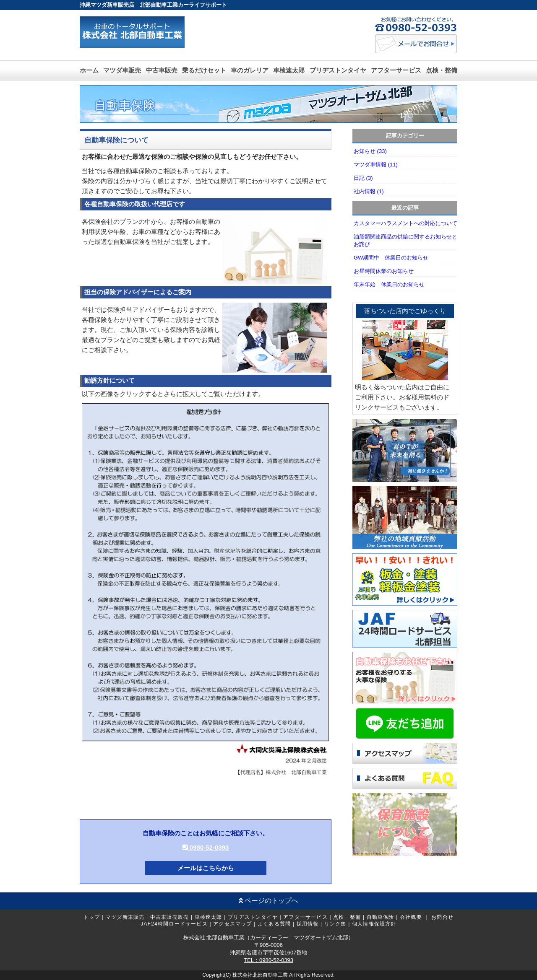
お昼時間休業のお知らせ (384, 271)
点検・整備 (442, 70)
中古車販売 (162, 70)
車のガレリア (250, 70)
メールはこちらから (206, 868)
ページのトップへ (268, 901)
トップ (92, 917)
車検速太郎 (289, 70)
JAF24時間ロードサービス (174, 924)
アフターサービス (396, 70)
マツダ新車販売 (125, 917)
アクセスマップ (232, 924)
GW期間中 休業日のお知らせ (391, 258)
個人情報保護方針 (374, 924)
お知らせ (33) (370, 151)
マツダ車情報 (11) (376, 165)
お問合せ (442, 917)
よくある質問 (274, 924)
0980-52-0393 (206, 847)
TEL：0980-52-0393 (268, 960)
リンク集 (335, 924)
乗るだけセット (204, 70)
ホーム (89, 70)
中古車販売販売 (169, 917)
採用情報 (308, 924)
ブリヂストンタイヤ (338, 70)
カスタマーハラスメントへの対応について (405, 223)
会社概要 (411, 917)
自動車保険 (381, 917)
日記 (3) (363, 178)
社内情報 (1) (369, 191)
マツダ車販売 (122, 70)
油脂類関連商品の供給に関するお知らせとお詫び (405, 240)
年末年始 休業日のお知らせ (389, 284)
